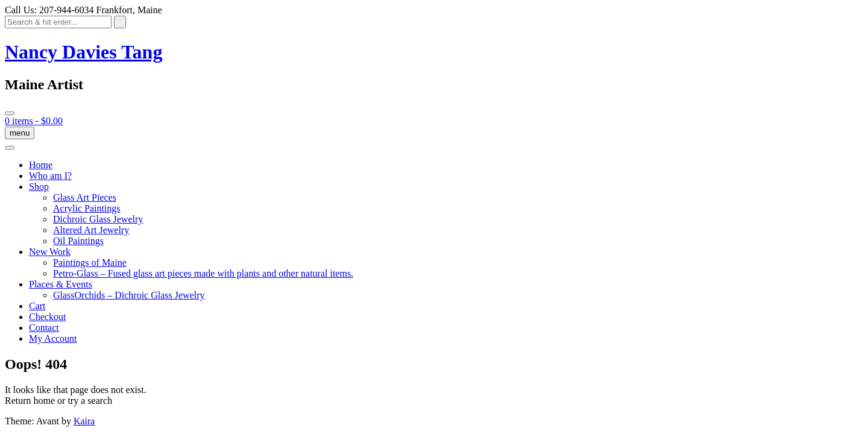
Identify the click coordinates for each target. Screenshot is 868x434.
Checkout (47, 317)
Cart (37, 306)
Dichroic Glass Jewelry (98, 219)
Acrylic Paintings (87, 208)
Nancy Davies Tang (83, 52)
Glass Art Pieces (85, 197)
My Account (53, 338)
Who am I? (50, 176)
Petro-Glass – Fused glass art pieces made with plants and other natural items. (203, 273)
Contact (44, 328)
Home (41, 165)
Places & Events (61, 284)
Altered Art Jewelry (91, 230)
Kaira (84, 421)
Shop (39, 187)
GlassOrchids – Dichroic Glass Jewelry (129, 295)
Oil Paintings (78, 241)
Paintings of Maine (90, 263)
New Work (50, 252)
